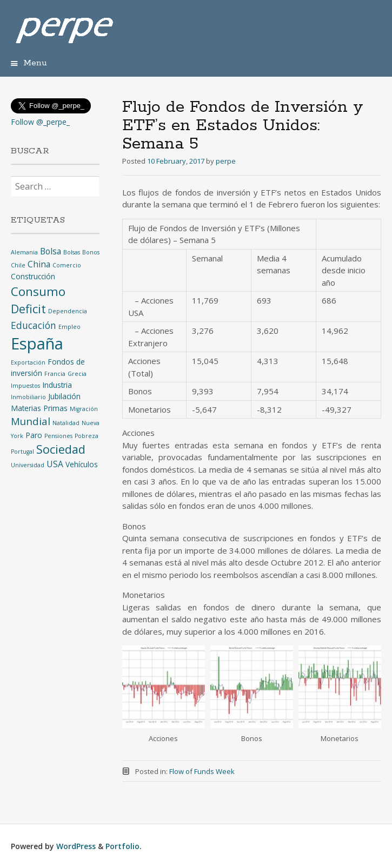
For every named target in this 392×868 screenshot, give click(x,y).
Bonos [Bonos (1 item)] (91, 252)
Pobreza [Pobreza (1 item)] (87, 436)
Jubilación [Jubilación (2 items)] (64, 396)
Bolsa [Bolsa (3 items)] (51, 251)
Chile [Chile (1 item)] (18, 265)
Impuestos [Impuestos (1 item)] (25, 386)
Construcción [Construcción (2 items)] (33, 276)
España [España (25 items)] (37, 344)
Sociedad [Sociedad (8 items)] (61, 449)
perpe (226, 161)
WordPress (76, 846)
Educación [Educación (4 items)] (34, 325)
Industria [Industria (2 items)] (57, 385)
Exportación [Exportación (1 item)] (28, 362)
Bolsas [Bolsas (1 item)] (72, 252)
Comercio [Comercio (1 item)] (67, 265)
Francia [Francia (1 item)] (55, 374)
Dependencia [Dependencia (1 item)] (68, 311)
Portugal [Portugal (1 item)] (22, 452)
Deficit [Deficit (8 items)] (28, 309)
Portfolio (122, 846)
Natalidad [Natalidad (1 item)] (66, 423)
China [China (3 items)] (39, 264)
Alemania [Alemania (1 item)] (24, 252)
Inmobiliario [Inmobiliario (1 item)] (28, 397)
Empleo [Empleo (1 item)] (69, 327)
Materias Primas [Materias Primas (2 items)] (39, 408)
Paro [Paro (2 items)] (34, 435)
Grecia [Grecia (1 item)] (77, 374)
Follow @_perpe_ (40, 122)
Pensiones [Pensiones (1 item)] (58, 436)
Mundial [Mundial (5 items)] (31, 421)
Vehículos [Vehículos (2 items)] (82, 464)
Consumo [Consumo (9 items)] (38, 291)
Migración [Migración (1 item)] (84, 409)
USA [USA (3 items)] (55, 464)
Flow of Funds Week (202, 771)
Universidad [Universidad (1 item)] (28, 465)
